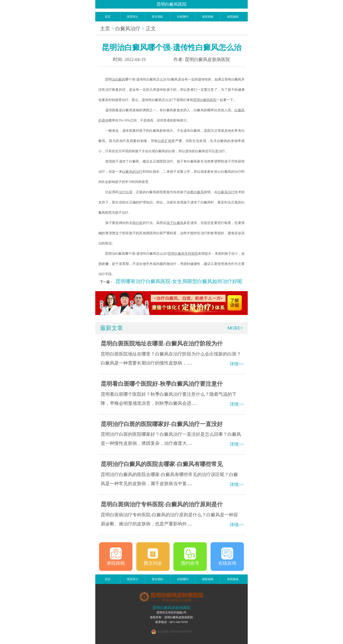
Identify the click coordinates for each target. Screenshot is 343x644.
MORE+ (235, 328)
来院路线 (233, 17)
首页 (108, 17)
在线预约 (183, 17)
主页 (105, 29)
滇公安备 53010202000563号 (174, 632)
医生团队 (158, 17)
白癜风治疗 (128, 29)
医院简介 (133, 17)
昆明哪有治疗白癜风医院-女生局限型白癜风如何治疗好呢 (179, 281)
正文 (151, 29)
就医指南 (208, 17)
